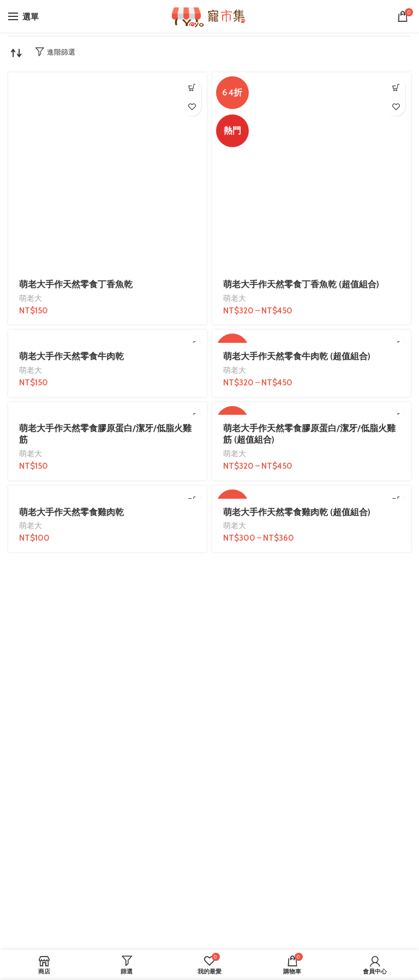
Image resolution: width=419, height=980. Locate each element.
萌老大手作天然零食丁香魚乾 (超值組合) (301, 284)
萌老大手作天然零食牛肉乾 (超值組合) (297, 356)
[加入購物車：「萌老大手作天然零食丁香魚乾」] (192, 87)
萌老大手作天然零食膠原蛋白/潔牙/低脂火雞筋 (105, 434)
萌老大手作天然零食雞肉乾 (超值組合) (297, 512)
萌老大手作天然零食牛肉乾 (71, 356)
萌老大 (31, 298)
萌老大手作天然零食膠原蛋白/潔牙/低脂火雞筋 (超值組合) (309, 434)
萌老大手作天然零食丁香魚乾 (76, 284)
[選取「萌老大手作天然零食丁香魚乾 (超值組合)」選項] (396, 87)
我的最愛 (192, 107)
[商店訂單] (16, 53)
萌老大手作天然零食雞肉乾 (71, 512)
